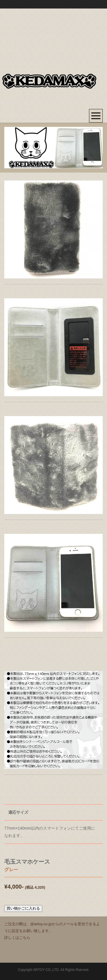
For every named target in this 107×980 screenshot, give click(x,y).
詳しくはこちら (17, 938)
